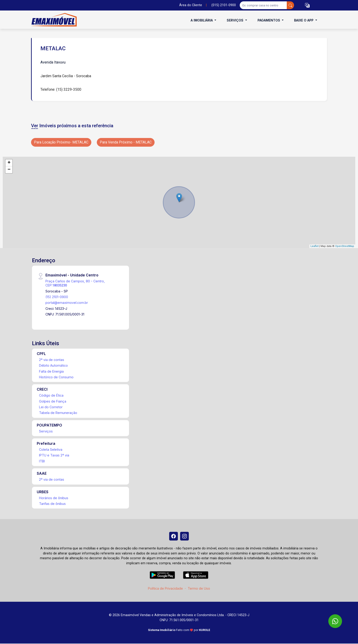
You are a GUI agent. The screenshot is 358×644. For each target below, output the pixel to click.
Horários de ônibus (54, 498)
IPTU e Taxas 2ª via (54, 455)
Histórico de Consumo (56, 377)
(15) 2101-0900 (57, 297)
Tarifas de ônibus (52, 504)
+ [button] (9, 163)
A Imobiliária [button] (202, 20)
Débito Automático (53, 365)
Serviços (46, 431)
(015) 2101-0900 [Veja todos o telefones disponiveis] (224, 5)
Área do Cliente (191, 5)
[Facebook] (173, 536)
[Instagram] (185, 536)
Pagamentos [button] (269, 20)
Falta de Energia (51, 371)
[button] (307, 5)
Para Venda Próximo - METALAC (126, 142)
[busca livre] (290, 5)
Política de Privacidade (165, 589)
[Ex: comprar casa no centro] (263, 5)
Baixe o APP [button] (304, 20)
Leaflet (315, 246)
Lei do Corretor (51, 407)
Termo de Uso (199, 589)
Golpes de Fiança (53, 401)
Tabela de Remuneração (58, 413)
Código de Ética (51, 395)
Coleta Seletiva (51, 449)
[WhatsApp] (335, 621)
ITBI (42, 461)
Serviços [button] (236, 20)
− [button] (9, 170)
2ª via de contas (52, 360)
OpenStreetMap (345, 246)
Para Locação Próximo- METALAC (61, 142)
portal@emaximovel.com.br (67, 303)
